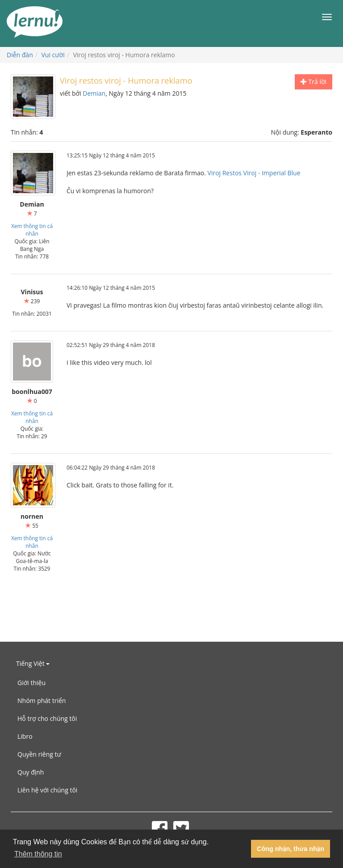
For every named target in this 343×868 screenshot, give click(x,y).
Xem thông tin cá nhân (32, 230)
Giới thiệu (31, 683)
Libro (25, 736)
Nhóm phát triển (42, 701)
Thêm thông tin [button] (38, 854)
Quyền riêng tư (39, 754)
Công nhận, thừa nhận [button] (291, 849)
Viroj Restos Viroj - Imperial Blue (254, 173)
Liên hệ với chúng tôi (47, 790)
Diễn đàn (20, 55)
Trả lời (314, 82)
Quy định (31, 772)
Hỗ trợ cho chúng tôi (47, 718)
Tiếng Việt (33, 663)
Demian (94, 93)
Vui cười (53, 55)
